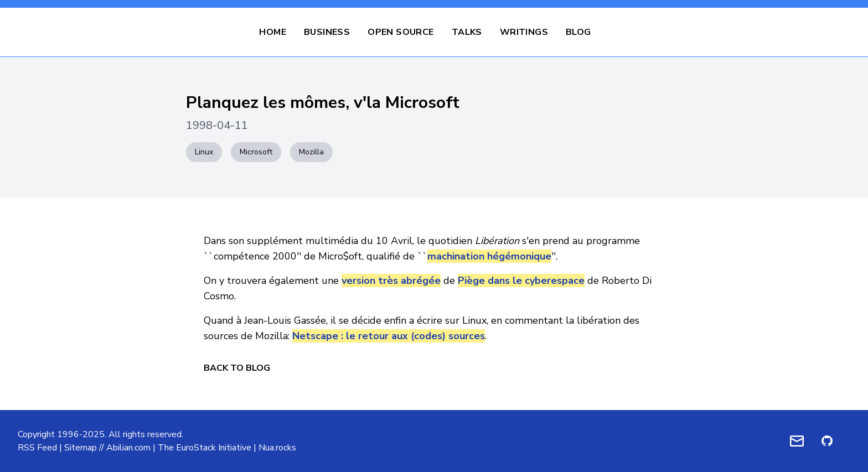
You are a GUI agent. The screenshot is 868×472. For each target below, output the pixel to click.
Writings (524, 32)
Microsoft (256, 152)
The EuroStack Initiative (205, 448)
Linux (204, 152)
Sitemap (81, 448)
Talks (467, 32)
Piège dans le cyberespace (521, 281)
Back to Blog (237, 368)
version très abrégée (391, 281)
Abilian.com (128, 448)
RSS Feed (37, 448)
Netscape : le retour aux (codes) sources (389, 336)
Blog (578, 32)
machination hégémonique (489, 256)
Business (327, 32)
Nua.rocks (277, 448)
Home (273, 32)
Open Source (401, 32)
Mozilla (311, 152)
